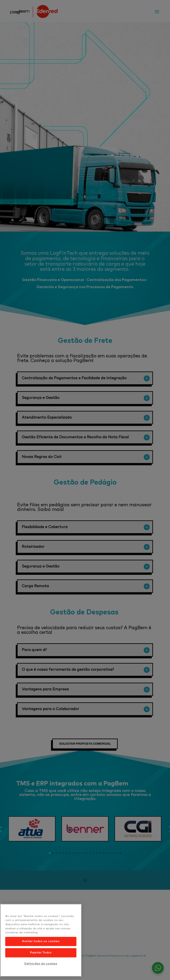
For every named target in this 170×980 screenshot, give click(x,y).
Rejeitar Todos (41, 953)
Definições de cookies (41, 964)
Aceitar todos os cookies (41, 941)
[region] (41, 940)
